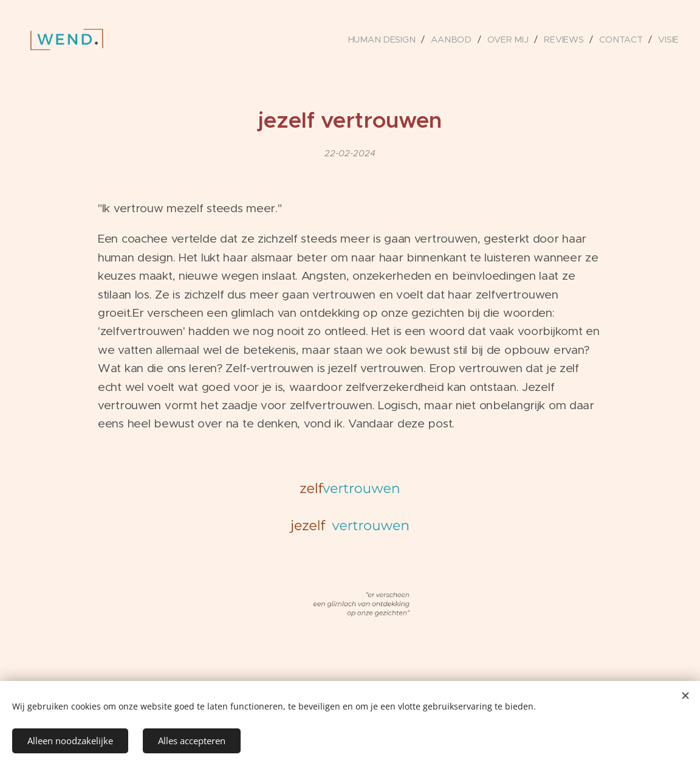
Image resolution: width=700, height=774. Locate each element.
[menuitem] (387, 40)
